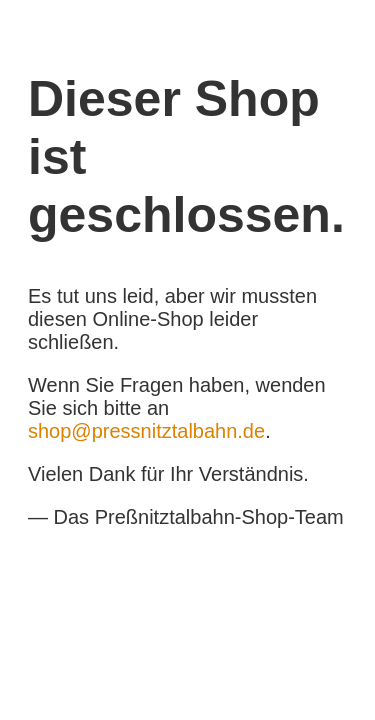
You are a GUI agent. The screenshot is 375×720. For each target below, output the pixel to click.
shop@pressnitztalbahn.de (146, 431)
